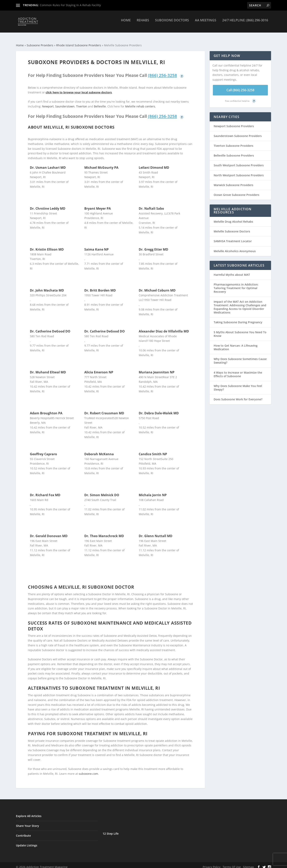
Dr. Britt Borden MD (100, 287)
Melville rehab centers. (141, 103)
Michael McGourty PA (101, 164)
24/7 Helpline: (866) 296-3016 (245, 23)
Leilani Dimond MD (154, 164)
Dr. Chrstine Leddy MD (48, 205)
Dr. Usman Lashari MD (48, 164)
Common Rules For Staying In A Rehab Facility (70, 5)
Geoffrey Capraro (43, 450)
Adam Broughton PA (46, 410)
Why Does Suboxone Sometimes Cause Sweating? (240, 357)
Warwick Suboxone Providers (233, 181)
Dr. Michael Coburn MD (157, 287)
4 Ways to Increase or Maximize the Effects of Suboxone (238, 371)
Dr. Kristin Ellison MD (47, 246)
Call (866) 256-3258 (240, 86)
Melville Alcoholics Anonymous (235, 248)
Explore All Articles (29, 812)
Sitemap (248, 863)
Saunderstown (65, 103)
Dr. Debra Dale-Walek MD (159, 410)
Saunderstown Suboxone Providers (238, 132)
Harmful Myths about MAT (232, 271)
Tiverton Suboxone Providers (233, 142)
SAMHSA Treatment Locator (233, 238)
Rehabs (143, 23)
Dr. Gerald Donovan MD (49, 532)
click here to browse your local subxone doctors (79, 89)
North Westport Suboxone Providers (239, 172)
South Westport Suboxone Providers (239, 162)
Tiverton (82, 103)
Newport (48, 103)
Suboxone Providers (40, 42)
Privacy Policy (212, 863)
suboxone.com (88, 770)
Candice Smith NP (153, 450)
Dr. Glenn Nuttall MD (156, 532)
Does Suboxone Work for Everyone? (238, 396)
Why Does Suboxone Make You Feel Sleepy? (238, 384)
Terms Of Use (232, 863)
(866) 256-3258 (162, 72)
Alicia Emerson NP (99, 369)
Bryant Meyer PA (98, 205)
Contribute (23, 832)
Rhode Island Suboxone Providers (79, 42)
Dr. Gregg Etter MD (153, 246)
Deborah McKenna (99, 450)
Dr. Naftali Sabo (151, 205)
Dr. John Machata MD (47, 287)
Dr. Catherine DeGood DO (50, 328)
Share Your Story (28, 822)
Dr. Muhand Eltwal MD (48, 369)
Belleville (100, 103)
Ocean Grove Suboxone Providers (236, 191)
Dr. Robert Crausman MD (104, 410)
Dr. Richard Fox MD (45, 491)
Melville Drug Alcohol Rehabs (233, 218)
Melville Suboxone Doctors (232, 228)
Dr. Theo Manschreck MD (104, 532)
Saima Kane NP (96, 246)
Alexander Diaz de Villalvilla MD (164, 328)
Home (126, 23)
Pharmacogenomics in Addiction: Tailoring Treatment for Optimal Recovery (236, 284)
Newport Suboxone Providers (234, 123)
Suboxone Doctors (172, 23)
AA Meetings (206, 23)
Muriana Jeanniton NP (157, 369)
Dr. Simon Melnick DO (102, 491)
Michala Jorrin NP (153, 491)
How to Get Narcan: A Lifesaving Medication (236, 344)
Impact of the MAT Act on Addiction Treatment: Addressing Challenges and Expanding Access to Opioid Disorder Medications (240, 304)
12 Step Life (111, 830)
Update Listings (27, 842)
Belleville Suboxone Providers (234, 152)
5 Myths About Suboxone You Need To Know (240, 330)
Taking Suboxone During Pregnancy (238, 319)
